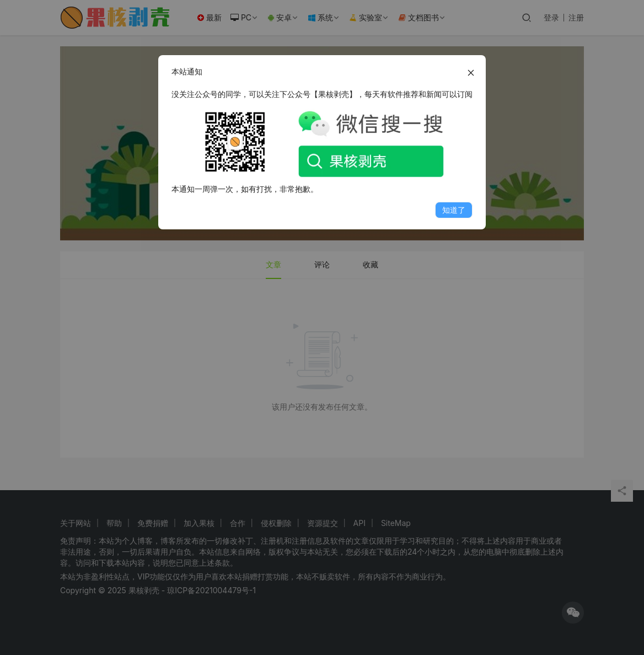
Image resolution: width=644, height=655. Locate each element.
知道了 (454, 210)
